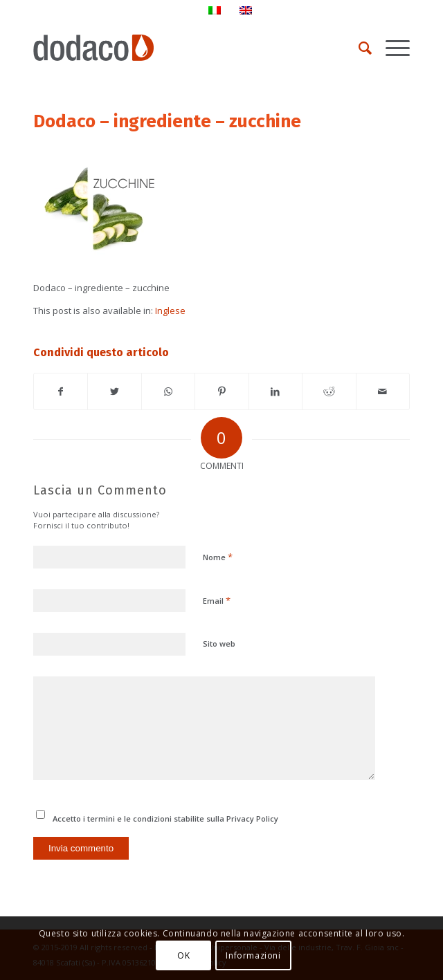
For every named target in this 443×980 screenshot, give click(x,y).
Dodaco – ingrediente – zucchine (167, 121)
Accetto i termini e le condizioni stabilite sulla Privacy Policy (165, 819)
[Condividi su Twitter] (114, 391)
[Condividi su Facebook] (61, 391)
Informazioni (253, 955)
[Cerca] (358, 48)
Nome (218, 557)
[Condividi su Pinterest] (221, 391)
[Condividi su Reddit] (329, 391)
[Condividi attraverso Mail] (383, 391)
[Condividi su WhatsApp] (168, 391)
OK (183, 955)
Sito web (219, 644)
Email (217, 600)
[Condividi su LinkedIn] (275, 391)
